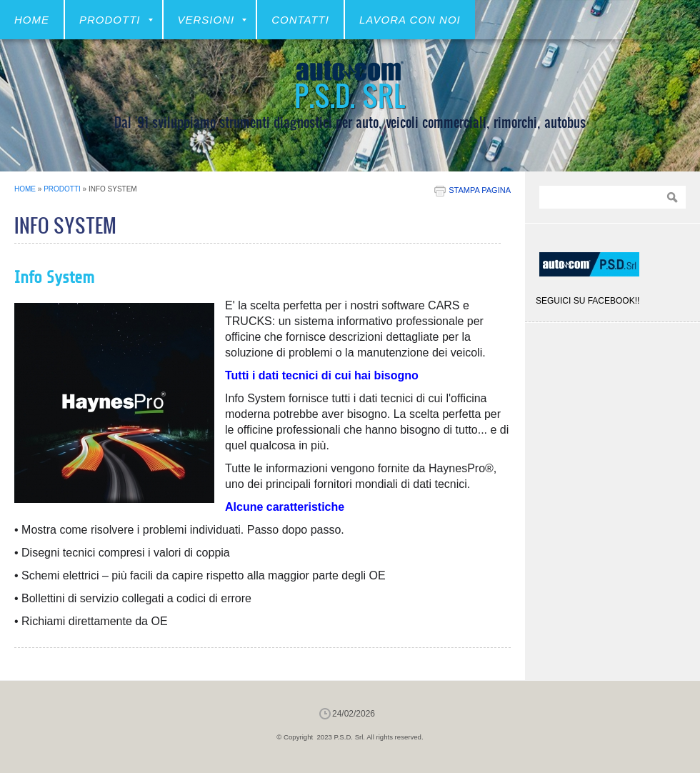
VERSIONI (212, 20)
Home (32, 20)
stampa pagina (480, 190)
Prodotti (116, 20)
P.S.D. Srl (350, 95)
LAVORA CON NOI (410, 20)
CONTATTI (300, 20)
